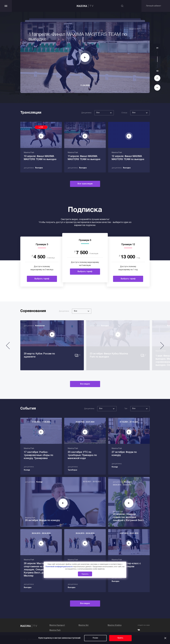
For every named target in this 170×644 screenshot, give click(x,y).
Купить (120, 638)
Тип (126, 409)
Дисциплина (86, 113)
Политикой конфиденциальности (59, 567)
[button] (8, 347)
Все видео (85, 384)
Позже (95, 638)
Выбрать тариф (42, 279)
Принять (85, 574)
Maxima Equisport (57, 625)
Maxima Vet (84, 625)
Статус (124, 113)
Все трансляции (85, 184)
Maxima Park (55, 630)
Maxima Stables (115, 625)
